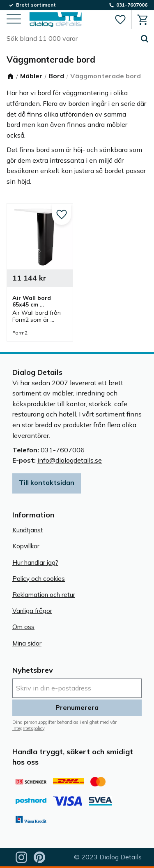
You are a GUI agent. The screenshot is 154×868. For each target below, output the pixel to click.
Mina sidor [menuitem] (27, 643)
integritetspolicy (28, 728)
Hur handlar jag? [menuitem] (35, 563)
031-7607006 (63, 450)
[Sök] (145, 39)
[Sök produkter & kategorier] (71, 39)
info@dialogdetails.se (70, 460)
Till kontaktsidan (47, 482)
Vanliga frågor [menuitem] (32, 611)
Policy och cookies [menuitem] (39, 579)
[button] (14, 20)
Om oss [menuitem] (23, 627)
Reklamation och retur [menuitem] (44, 595)
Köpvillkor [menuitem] (26, 546)
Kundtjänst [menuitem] (28, 530)
